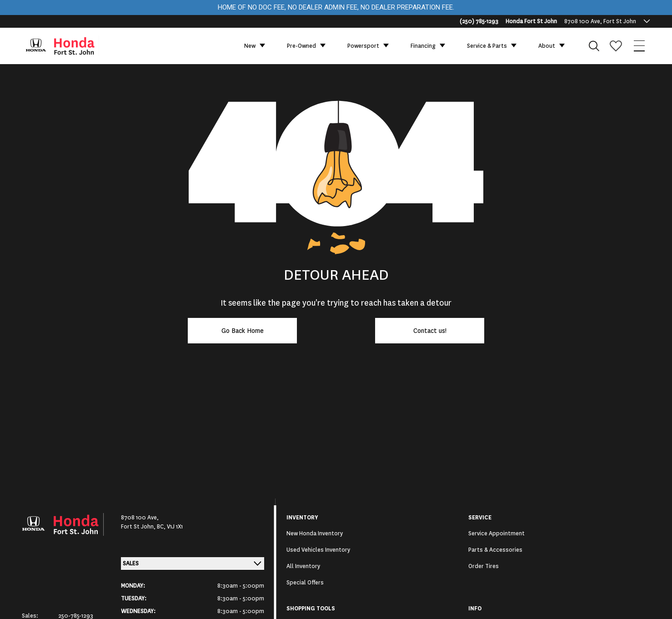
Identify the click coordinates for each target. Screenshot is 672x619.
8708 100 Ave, (140, 518)
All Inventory (303, 566)
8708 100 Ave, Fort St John (600, 21)
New (250, 46)
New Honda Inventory (315, 533)
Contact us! (430, 331)
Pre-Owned (301, 46)
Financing (423, 46)
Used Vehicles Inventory (318, 550)
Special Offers (305, 583)
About (547, 46)
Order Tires (484, 566)
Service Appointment (496, 533)
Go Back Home (243, 331)
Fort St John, (139, 527)
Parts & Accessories (495, 550)
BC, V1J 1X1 (170, 527)
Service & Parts (487, 46)
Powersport (363, 46)
